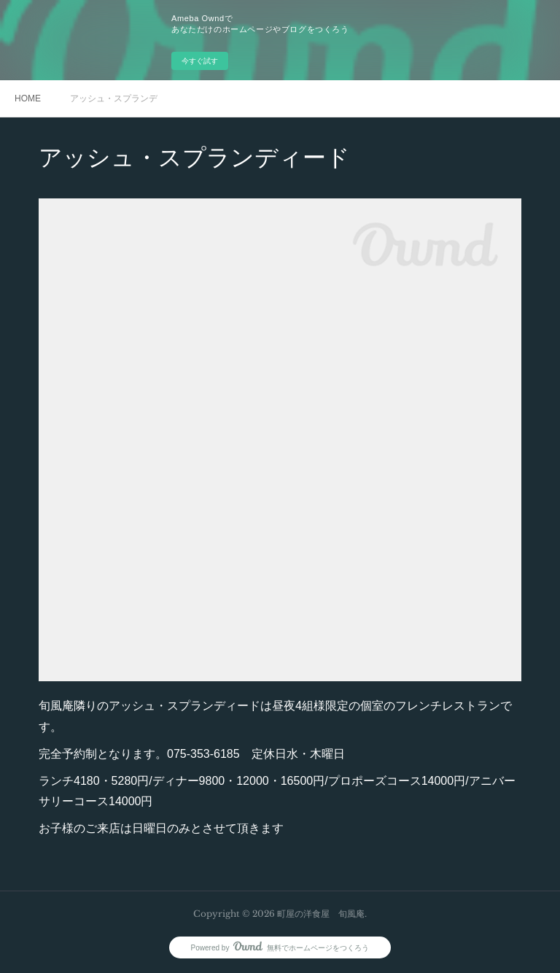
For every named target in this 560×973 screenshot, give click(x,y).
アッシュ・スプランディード (114, 98)
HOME (28, 98)
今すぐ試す (200, 61)
